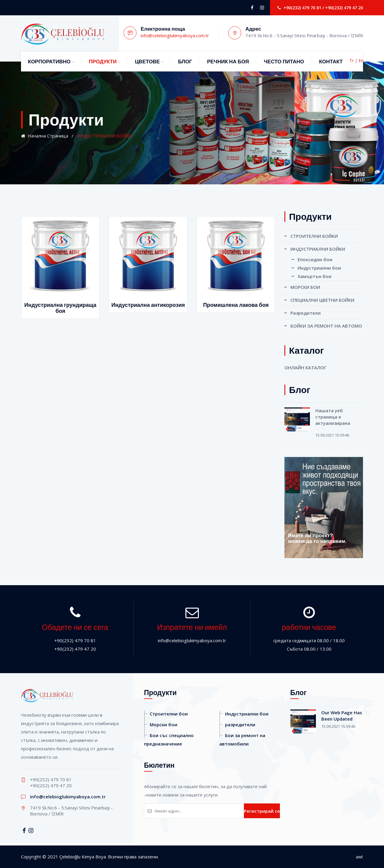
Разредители (306, 313)
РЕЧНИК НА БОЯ (228, 62)
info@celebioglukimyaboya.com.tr (175, 35)
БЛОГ (185, 62)
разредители (240, 724)
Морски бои (163, 724)
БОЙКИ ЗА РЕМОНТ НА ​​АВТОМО (326, 326)
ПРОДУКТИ (103, 62)
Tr (352, 60)
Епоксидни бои (315, 259)
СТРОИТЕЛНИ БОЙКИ (314, 236)
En (361, 60)
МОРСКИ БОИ (305, 287)
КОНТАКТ (331, 62)
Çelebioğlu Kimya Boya (83, 857)
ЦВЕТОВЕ (147, 62)
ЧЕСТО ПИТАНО (284, 62)
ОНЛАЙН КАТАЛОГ (305, 367)
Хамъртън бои (315, 276)
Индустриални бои (319, 268)
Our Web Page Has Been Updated (342, 716)
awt (359, 857)
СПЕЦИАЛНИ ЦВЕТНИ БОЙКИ (322, 300)
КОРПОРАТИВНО (49, 62)
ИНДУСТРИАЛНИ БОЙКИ (318, 249)
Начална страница (45, 136)
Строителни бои (169, 714)
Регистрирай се (262, 811)
